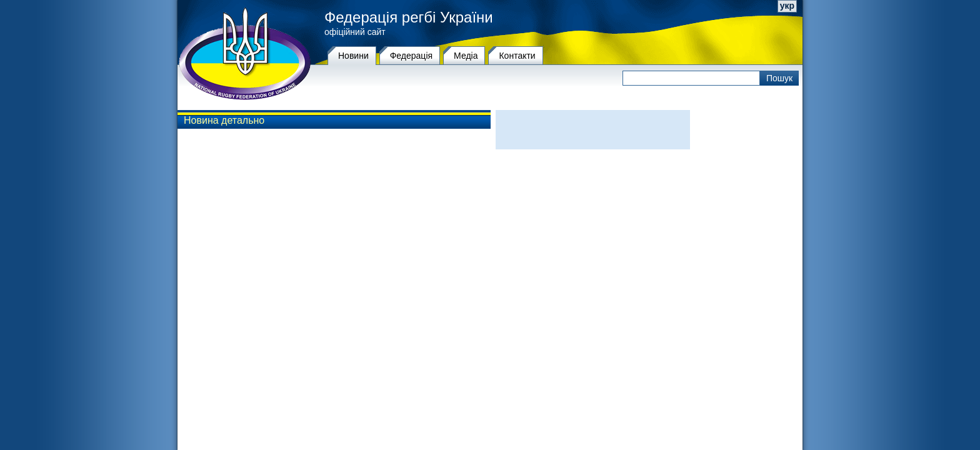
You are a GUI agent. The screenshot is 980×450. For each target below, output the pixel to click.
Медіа (466, 56)
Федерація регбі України (409, 17)
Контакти (517, 56)
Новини (353, 56)
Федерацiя (411, 56)
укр (787, 6)
